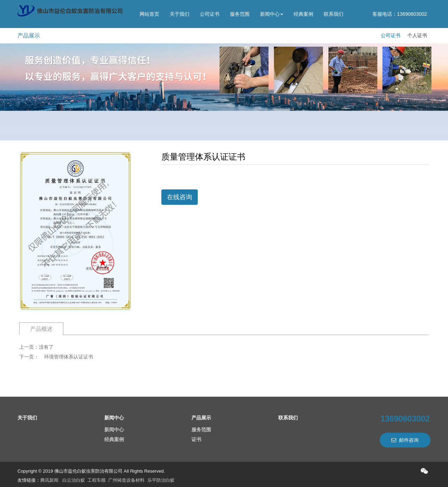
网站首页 (149, 14)
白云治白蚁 (74, 480)
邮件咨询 (405, 440)
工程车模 (97, 480)
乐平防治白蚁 (161, 480)
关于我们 (180, 14)
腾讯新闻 (49, 480)
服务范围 (240, 14)
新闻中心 (272, 14)
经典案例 (303, 14)
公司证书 (210, 14)
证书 (196, 439)
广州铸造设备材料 (126, 480)
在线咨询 (180, 197)
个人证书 (417, 35)
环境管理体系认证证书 (69, 357)
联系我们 (334, 14)
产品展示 (201, 418)
